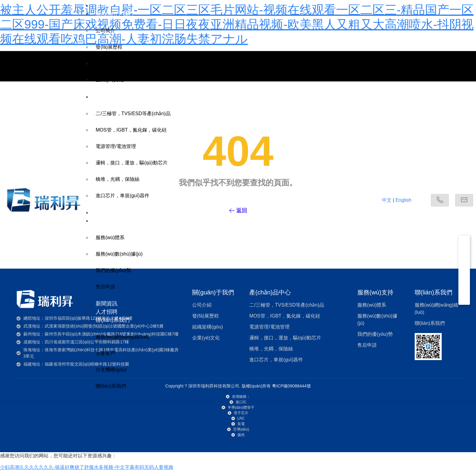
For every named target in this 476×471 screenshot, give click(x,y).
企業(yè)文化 (110, 80)
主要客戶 (105, 353)
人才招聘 (107, 312)
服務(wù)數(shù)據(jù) (119, 254)
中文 (387, 200)
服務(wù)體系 (110, 237)
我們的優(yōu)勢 (113, 270)
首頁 (101, 5)
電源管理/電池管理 (116, 146)
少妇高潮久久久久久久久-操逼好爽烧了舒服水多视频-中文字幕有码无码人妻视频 (87, 467)
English (403, 200)
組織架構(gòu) (111, 63)
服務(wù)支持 (112, 221)
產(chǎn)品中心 (114, 97)
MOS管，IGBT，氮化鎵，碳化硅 (131, 130)
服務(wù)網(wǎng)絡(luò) (122, 337)
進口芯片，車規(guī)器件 (122, 196)
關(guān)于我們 (114, 14)
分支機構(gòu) (111, 370)
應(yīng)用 (108, 212)
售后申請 (105, 287)
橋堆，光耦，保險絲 (117, 179)
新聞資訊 (107, 304)
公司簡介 (105, 31)
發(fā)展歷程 (109, 47)
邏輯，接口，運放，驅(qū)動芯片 (131, 163)
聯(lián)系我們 (113, 320)
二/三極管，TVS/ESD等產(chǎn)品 (133, 113)
